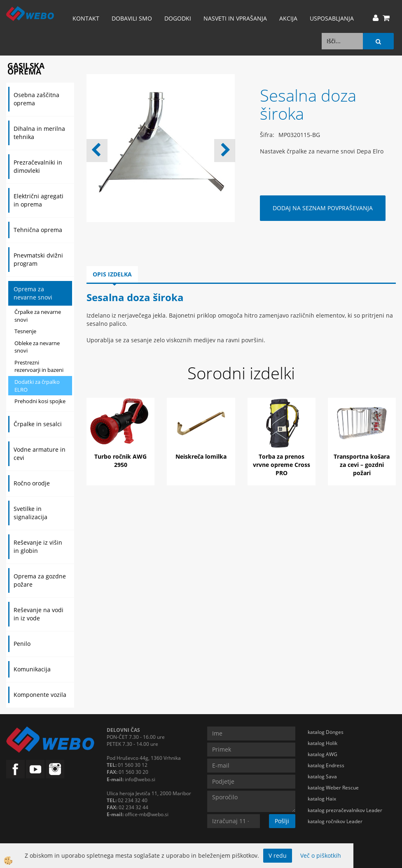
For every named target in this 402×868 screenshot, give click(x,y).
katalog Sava (322, 776)
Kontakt (86, 18)
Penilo (22, 644)
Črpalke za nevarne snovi (38, 316)
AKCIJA (288, 18)
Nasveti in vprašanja (235, 18)
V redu (278, 855)
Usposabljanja (332, 18)
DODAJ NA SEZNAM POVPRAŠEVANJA (323, 208)
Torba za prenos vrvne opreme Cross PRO (282, 465)
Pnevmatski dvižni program (38, 259)
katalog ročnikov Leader (335, 821)
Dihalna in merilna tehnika (39, 133)
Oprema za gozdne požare (40, 580)
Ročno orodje (32, 483)
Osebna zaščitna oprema (36, 99)
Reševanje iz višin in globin (38, 547)
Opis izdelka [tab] (112, 274)
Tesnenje (25, 331)
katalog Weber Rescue (333, 788)
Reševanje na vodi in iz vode (39, 614)
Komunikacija (32, 669)
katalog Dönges (326, 732)
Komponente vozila (40, 695)
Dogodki (178, 18)
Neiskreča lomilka (201, 456)
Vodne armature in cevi (40, 454)
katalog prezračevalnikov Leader (345, 810)
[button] (225, 151)
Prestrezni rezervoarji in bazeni (39, 366)
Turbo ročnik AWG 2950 (120, 461)
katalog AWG (323, 754)
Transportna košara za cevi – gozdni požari (362, 465)
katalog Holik (323, 743)
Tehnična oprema (38, 230)
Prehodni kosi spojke (40, 401)
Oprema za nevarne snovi (33, 293)
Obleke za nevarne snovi (37, 347)
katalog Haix (322, 799)
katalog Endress (326, 765)
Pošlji (282, 821)
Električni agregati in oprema (39, 200)
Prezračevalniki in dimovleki (38, 166)
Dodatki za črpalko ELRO (37, 386)
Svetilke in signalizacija (30, 513)
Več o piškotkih (321, 855)
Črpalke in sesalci (38, 424)
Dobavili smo (132, 18)
